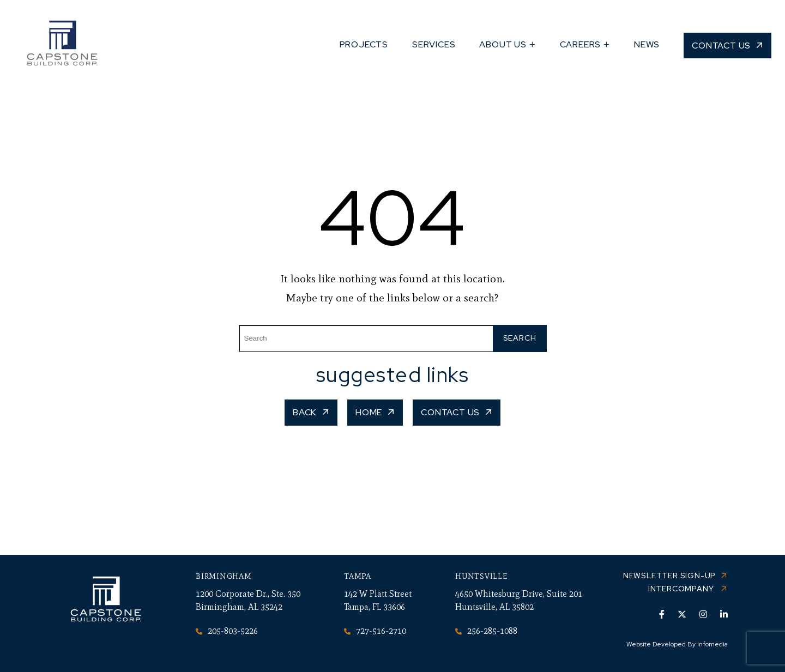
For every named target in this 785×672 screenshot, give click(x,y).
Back (305, 412)
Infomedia (712, 644)
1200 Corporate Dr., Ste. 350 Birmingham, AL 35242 (248, 600)
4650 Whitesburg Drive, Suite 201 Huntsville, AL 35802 (519, 600)
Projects (364, 44)
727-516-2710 (375, 631)
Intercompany (682, 589)
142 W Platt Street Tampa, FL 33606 (378, 600)
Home (369, 412)
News (647, 44)
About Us (503, 44)
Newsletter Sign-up (669, 576)
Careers (581, 44)
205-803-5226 (227, 631)
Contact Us (721, 46)
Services (434, 44)
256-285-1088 (486, 631)
